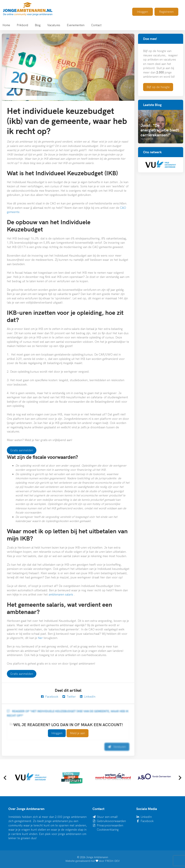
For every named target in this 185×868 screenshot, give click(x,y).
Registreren (166, 12)
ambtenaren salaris (61, 594)
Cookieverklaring (108, 830)
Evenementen (76, 25)
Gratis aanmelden (22, 450)
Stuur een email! (107, 817)
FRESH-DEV (112, 861)
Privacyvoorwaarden (110, 825)
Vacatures (54, 25)
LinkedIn (88, 697)
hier (41, 638)
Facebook (50, 697)
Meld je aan (78, 733)
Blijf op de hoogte (158, 87)
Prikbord (22, 25)
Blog (38, 25)
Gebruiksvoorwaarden (111, 821)
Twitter (69, 697)
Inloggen (142, 12)
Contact (96, 25)
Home (6, 25)
